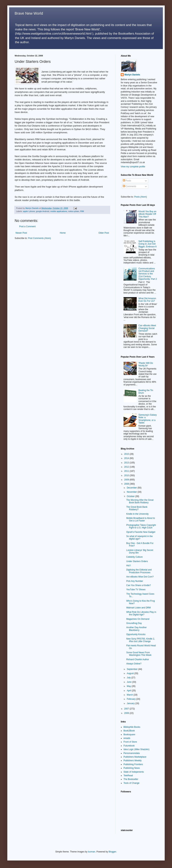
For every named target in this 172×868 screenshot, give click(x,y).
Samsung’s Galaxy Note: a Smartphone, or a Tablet (148, 419)
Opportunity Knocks (136, 634)
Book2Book (129, 731)
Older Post (104, 233)
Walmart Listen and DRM (139, 608)
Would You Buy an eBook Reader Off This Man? (147, 214)
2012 (127, 467)
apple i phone (29, 211)
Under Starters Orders (137, 561)
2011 (127, 471)
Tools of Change (131, 783)
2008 (127, 484)
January (131, 703)
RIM (82, 211)
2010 (127, 475)
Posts (127, 181)
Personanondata (132, 753)
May (129, 686)
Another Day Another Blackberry (136, 629)
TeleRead (128, 776)
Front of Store (130, 742)
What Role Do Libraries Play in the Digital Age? (141, 613)
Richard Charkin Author (138, 659)
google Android (43, 211)
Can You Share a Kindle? (139, 585)
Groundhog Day (134, 623)
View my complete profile (133, 167)
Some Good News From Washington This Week (139, 654)
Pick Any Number (135, 581)
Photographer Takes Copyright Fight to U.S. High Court (141, 526)
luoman (92, 852)
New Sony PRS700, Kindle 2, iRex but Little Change (141, 640)
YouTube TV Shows (136, 590)
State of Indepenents (134, 772)
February (131, 699)
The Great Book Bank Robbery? (137, 508)
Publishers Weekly (132, 761)
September (132, 669)
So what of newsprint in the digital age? (139, 538)
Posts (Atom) (140, 197)
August (131, 673)
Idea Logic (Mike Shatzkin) (136, 749)
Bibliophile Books (132, 727)
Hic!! (128, 566)
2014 (127, 458)
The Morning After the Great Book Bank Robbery (140, 501)
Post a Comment (27, 226)
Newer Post (21, 233)
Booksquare (129, 735)
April (129, 691)
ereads (127, 738)
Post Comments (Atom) (39, 238)
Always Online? (134, 664)
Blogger (112, 852)
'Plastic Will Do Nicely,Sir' (146, 364)
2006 (127, 713)
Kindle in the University (137, 514)
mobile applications (59, 211)
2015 (127, 454)
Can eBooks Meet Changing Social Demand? (147, 328)
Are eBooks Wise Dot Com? (140, 577)
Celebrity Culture (134, 557)
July (129, 678)
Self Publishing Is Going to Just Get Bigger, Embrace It (148, 244)
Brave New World (29, 13)
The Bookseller (131, 779)
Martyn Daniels (132, 75)
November (132, 492)
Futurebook (129, 746)
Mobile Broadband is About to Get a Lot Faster (141, 519)
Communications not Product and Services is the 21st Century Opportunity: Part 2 (148, 274)
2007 (127, 709)
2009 (127, 480)
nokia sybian (74, 211)
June (129, 682)
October (131, 496)
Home (63, 233)
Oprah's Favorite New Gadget (141, 532)
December (132, 488)
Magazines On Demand (138, 619)
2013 (127, 463)
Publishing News (132, 768)
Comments (129, 186)
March (130, 695)
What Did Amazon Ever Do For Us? (147, 300)
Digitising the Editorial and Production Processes (139, 571)
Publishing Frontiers (133, 764)
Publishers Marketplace (135, 757)
